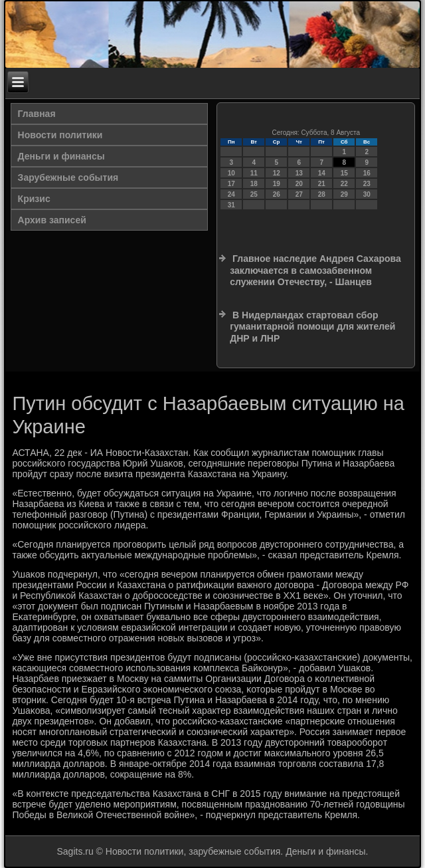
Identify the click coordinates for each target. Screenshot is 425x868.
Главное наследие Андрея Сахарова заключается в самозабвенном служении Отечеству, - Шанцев (315, 270)
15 (344, 173)
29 (344, 194)
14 (322, 173)
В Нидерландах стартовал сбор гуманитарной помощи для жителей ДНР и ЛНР (312, 327)
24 (231, 194)
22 (344, 184)
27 (299, 194)
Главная (37, 114)
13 (299, 173)
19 (277, 184)
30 (367, 194)
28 (322, 194)
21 (322, 184)
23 (367, 184)
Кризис (34, 199)
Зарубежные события (68, 177)
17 (231, 184)
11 (254, 173)
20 (299, 184)
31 (231, 205)
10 (231, 173)
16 (367, 173)
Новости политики (60, 135)
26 (277, 194)
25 (254, 194)
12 (277, 173)
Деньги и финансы (61, 156)
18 (254, 184)
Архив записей (52, 220)
